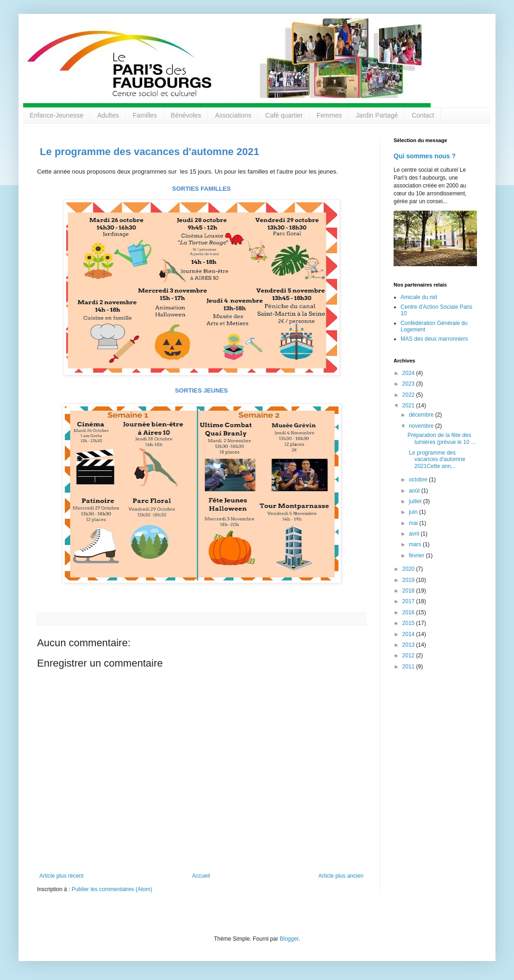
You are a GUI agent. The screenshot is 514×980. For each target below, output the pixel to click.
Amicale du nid (419, 297)
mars (416, 544)
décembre (422, 415)
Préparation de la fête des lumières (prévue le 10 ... (442, 438)
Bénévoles (186, 115)
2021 (409, 406)
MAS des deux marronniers (434, 339)
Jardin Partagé (377, 115)
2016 (409, 612)
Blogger (289, 939)
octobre (419, 480)
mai (414, 523)
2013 (409, 645)
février (417, 556)
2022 (409, 395)
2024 (409, 373)
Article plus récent (61, 876)
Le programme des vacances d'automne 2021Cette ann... (436, 459)
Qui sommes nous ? (425, 156)
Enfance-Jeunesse (56, 115)
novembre (422, 426)
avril (415, 534)
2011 (409, 667)
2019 (409, 580)
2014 (409, 634)
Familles (145, 115)
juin (414, 512)
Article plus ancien (341, 876)
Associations (233, 115)
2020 (409, 569)
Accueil (201, 876)
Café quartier (284, 115)
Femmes (329, 115)
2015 (409, 623)
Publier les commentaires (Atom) (112, 889)
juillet (416, 501)
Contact (423, 115)
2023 (409, 384)
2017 (409, 601)
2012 (409, 655)
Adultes (108, 115)
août (415, 491)
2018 (409, 591)
